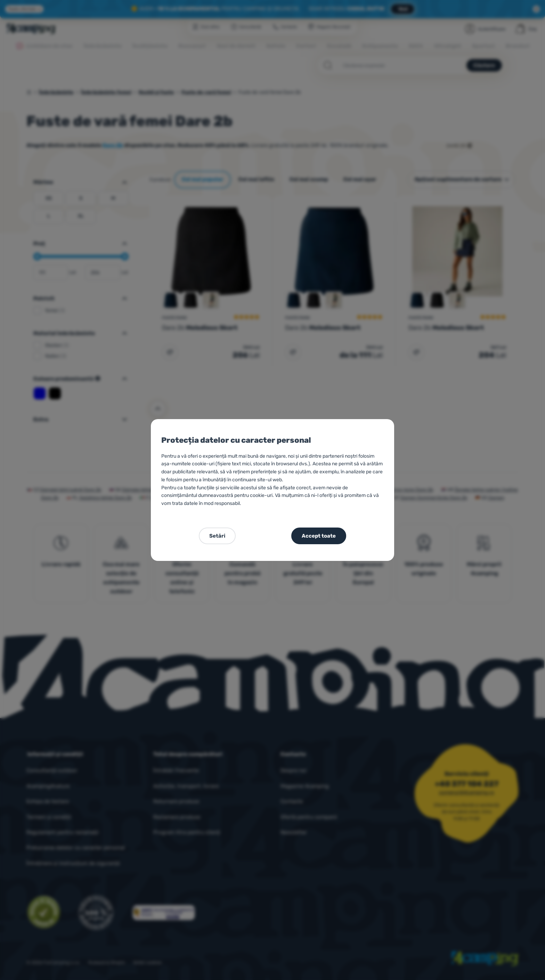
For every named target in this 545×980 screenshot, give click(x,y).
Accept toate (319, 536)
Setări (217, 536)
